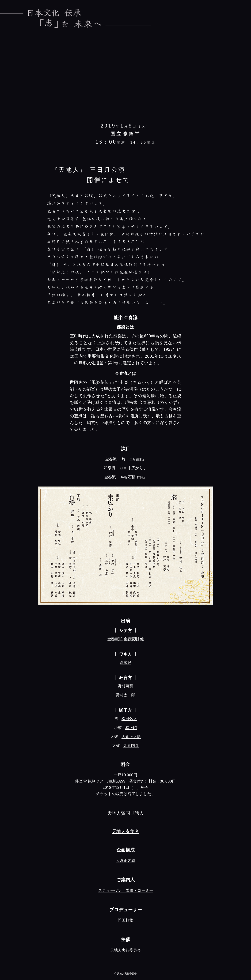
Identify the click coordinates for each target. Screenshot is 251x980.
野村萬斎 (125, 686)
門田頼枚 (125, 920)
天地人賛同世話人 (125, 813)
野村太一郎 (125, 695)
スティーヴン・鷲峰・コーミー (126, 890)
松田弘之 (129, 718)
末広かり (132, 468)
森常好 (125, 662)
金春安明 (131, 639)
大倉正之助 (131, 736)
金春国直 (131, 745)
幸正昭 (131, 727)
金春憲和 (115, 639)
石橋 (132, 477)
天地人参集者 (125, 831)
